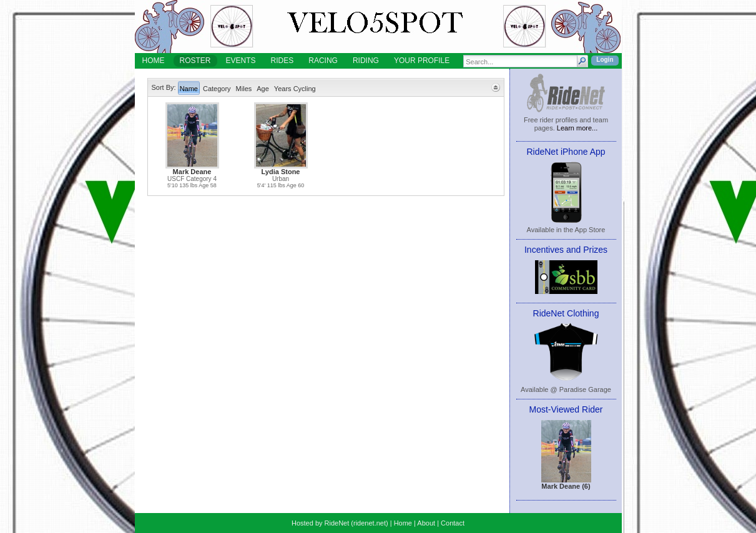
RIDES (282, 61)
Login (605, 60)
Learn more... (577, 128)
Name (189, 89)
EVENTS (241, 61)
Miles (244, 89)
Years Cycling (295, 89)
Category (217, 89)
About (426, 523)
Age (263, 89)
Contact (453, 523)
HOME (154, 61)
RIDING (366, 61)
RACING (323, 61)
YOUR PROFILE (422, 61)
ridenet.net (370, 523)
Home (403, 523)
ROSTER (195, 61)
